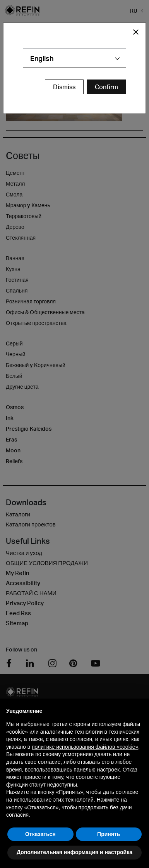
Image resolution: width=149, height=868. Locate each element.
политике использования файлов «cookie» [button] (85, 747)
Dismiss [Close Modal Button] (64, 87)
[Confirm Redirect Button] (106, 87)
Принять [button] (109, 834)
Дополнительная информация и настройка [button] (74, 852)
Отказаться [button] (40, 834)
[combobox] (74, 58)
